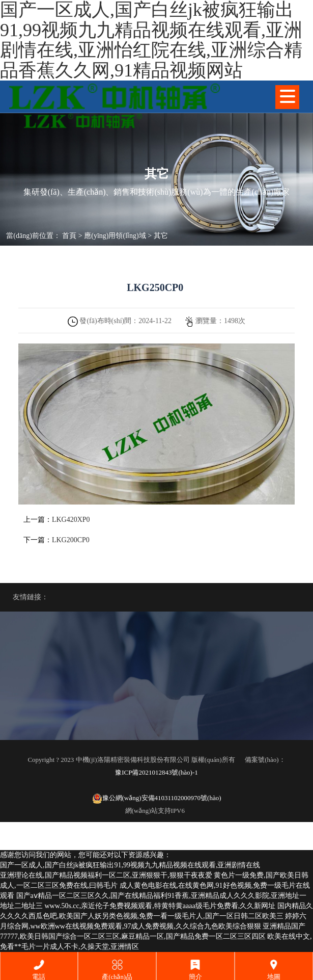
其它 (161, 236)
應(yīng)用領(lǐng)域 (115, 236)
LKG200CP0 (71, 540)
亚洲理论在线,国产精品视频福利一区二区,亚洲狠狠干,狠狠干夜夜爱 (106, 875)
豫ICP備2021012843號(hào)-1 (156, 772)
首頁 (69, 236)
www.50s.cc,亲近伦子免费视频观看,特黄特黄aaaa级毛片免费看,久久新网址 (160, 906)
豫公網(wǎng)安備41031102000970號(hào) (157, 799)
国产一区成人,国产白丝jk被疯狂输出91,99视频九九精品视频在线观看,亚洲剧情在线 (130, 865)
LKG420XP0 (71, 520)
